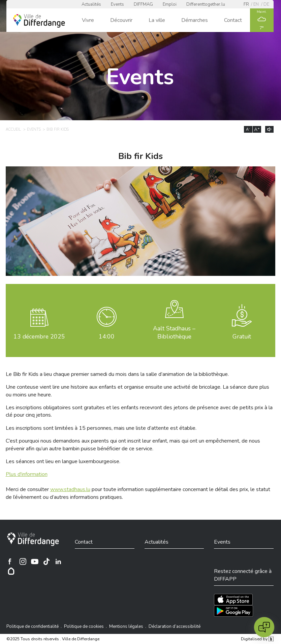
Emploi (170, 4)
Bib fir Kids (58, 130)
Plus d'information (27, 474)
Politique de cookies (84, 626)
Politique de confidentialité (33, 626)
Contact (233, 20)
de (266, 4)
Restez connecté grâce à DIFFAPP (243, 575)
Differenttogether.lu (206, 4)
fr (246, 4)
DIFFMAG (143, 4)
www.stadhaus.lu (70, 489)
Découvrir (121, 20)
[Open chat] (264, 627)
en (256, 4)
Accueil (13, 130)
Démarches (195, 20)
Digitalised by (257, 639)
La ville (157, 20)
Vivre (88, 20)
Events (117, 4)
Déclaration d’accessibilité (175, 626)
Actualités (91, 4)
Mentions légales (126, 626)
